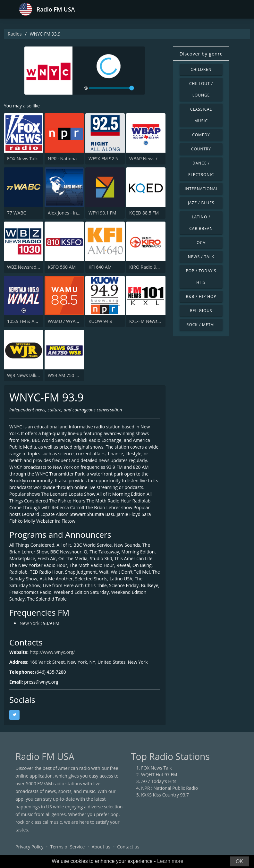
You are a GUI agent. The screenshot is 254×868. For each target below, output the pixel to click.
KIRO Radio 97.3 (146, 267)
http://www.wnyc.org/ (52, 653)
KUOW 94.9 (100, 321)
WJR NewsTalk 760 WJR (31, 375)
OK (239, 861)
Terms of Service (68, 847)
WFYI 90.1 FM (102, 213)
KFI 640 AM (100, 267)
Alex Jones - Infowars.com (75, 213)
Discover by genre (201, 54)
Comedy (201, 135)
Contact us (128, 847)
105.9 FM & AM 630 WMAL (34, 321)
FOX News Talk (22, 159)
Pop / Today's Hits (201, 277)
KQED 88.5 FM (144, 213)
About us (101, 847)
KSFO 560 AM (62, 267)
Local (201, 243)
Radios (15, 34)
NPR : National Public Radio (76, 159)
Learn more (170, 861)
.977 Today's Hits (159, 782)
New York (30, 624)
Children (201, 69)
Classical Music (201, 115)
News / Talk (201, 257)
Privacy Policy (29, 847)
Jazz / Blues (201, 203)
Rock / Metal (201, 325)
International (201, 189)
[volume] (112, 88)
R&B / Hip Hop (201, 296)
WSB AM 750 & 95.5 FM (72, 375)
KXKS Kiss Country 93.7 (165, 795)
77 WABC (17, 213)
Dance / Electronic (201, 169)
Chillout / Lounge (201, 89)
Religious (201, 311)
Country (201, 149)
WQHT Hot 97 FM (159, 775)
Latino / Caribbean (201, 223)
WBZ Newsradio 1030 (29, 267)
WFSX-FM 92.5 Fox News (114, 159)
